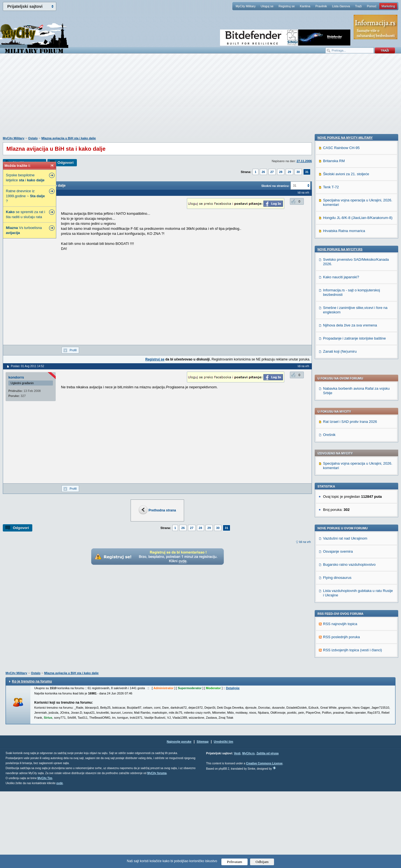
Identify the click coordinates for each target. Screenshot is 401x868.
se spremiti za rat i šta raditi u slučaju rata (25, 214)
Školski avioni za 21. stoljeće (346, 549)
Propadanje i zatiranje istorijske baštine (354, 714)
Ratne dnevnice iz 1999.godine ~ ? (25, 196)
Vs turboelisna (24, 230)
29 (289, 172)
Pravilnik (321, 6)
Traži (358, 6)
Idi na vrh (305, 542)
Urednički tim (224, 818)
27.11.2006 (304, 161)
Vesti (237, 830)
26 (263, 172)
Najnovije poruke (179, 818)
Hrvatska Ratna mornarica (344, 606)
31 (307, 172)
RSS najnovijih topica (340, 468)
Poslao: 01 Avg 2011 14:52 (27, 366)
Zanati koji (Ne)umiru (340, 727)
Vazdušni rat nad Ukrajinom (345, 383)
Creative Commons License (264, 840)
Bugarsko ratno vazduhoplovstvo (349, 409)
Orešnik (329, 279)
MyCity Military (246, 6)
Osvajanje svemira (338, 396)
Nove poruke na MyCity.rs (340, 625)
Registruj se (287, 6)
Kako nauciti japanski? (341, 652)
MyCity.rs (248, 830)
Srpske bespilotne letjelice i (25, 178)
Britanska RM (334, 536)
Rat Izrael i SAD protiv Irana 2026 (350, 266)
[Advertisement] (200, 98)
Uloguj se (267, 6)
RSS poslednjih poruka (341, 481)
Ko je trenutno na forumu (32, 758)
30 (298, 172)
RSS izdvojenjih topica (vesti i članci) (353, 494)
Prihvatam (235, 862)
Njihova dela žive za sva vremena (350, 700)
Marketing (388, 6)
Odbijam (262, 862)
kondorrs (16, 377)
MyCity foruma (157, 850)
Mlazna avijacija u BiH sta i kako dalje (69, 138)
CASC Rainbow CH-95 (341, 523)
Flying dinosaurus (337, 422)
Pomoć (371, 6)
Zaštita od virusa (267, 830)
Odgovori (65, 163)
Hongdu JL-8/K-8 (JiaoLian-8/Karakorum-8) (358, 593)
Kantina (305, 6)
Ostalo (33, 138)
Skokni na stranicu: (275, 186)
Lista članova (341, 6)
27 (272, 172)
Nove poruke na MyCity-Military (345, 513)
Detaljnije (233, 765)
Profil (73, 350)
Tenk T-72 (331, 562)
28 (281, 172)
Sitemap (203, 818)
